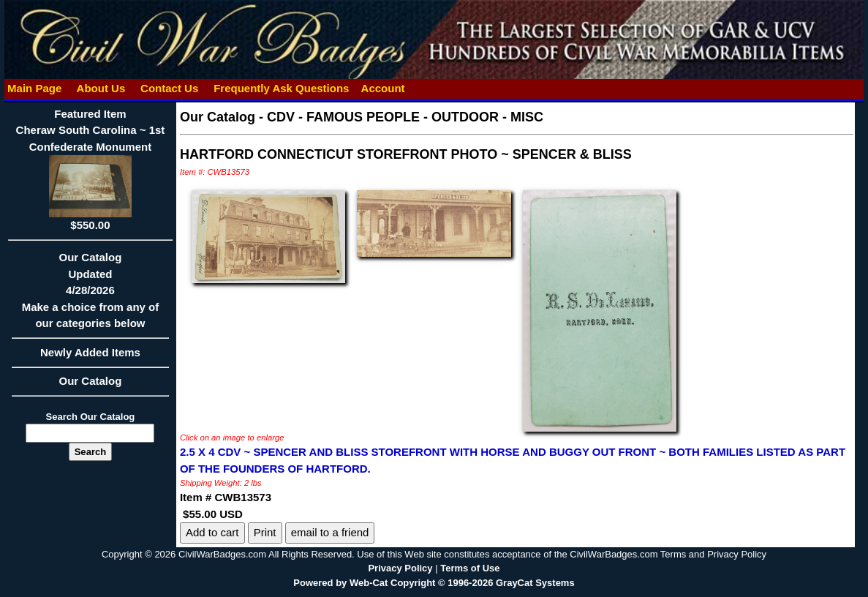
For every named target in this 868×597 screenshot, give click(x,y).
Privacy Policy (400, 568)
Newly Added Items (90, 357)
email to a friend (330, 532)
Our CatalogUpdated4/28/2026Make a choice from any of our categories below (90, 295)
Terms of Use (470, 568)
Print (265, 532)
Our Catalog (91, 381)
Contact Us (170, 88)
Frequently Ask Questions (282, 88)
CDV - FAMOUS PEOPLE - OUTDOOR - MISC (405, 117)
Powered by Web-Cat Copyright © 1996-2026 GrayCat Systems (434, 583)
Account (383, 88)
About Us (101, 88)
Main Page (35, 88)
